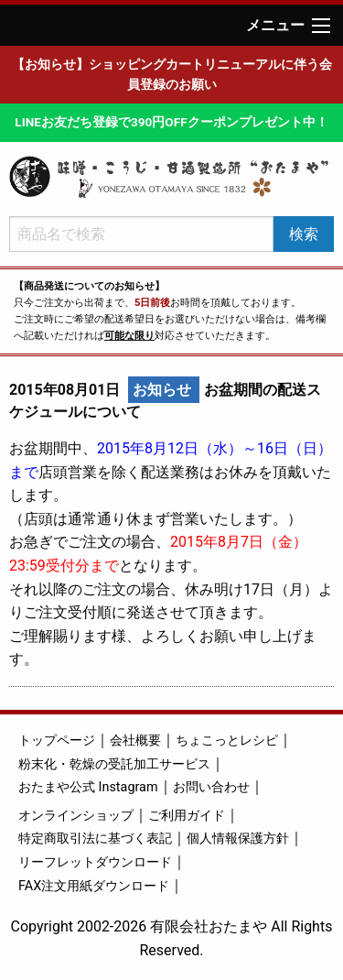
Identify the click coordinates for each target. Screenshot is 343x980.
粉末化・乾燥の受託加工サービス (114, 764)
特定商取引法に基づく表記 (95, 838)
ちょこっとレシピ (227, 740)
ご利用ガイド (187, 816)
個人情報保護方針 (238, 838)
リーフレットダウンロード (95, 862)
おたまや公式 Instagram (88, 787)
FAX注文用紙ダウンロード (94, 886)
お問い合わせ (211, 787)
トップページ (57, 740)
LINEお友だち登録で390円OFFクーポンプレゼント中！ (171, 122)
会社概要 (135, 740)
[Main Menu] (321, 26)
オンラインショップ (76, 816)
